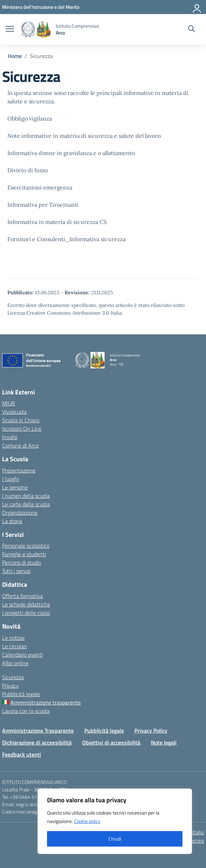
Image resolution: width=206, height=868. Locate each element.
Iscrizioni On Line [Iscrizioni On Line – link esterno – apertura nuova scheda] (22, 429)
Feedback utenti (22, 754)
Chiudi (115, 839)
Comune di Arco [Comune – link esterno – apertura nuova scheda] (20, 445)
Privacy (11, 686)
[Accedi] (197, 7)
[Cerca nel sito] (191, 30)
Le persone (15, 487)
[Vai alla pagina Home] (15, 56)
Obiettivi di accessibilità (111, 742)
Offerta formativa (22, 596)
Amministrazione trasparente (46, 702)
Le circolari (14, 646)
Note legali (164, 742)
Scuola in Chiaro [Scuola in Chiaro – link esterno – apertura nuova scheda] (21, 420)
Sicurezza (13, 677)
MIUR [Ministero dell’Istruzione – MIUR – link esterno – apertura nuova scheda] (9, 403)
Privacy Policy (151, 731)
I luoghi (11, 479)
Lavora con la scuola (26, 711)
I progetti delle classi (26, 613)
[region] (115, 821)
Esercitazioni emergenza (40, 187)
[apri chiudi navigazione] (10, 30)
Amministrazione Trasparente (38, 731)
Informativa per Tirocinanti (43, 205)
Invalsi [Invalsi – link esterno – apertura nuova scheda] (10, 437)
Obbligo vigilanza (30, 118)
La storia (12, 521)
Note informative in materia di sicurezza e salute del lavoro (84, 136)
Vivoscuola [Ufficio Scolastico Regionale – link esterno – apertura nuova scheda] (14, 412)
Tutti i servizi (16, 571)
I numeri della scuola (26, 496)
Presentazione (19, 470)
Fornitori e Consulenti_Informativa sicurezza (67, 239)
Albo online (15, 663)
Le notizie (13, 638)
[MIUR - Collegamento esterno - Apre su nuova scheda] (41, 7)
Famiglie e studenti (24, 554)
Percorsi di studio (22, 562)
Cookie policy (87, 821)
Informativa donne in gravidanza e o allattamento (71, 153)
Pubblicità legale (21, 694)
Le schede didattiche (26, 604)
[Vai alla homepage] (36, 29)
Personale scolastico (26, 546)
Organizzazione (20, 513)
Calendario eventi (22, 655)
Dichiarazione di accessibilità (37, 742)
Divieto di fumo (28, 170)
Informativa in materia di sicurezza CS (57, 222)
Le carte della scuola (26, 504)
